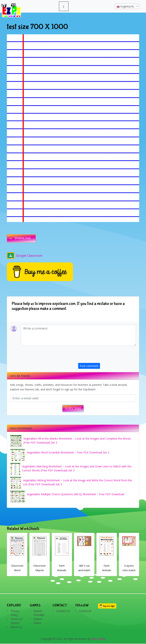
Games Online (38, 621)
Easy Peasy (98, 639)
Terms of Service (16, 621)
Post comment (89, 366)
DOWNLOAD (23, 238)
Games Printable (39, 613)
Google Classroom (25, 256)
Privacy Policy (15, 613)
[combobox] (127, 6)
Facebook (85, 611)
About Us (16, 627)
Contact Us (63, 611)
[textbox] (127, 6)
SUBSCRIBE (73, 408)
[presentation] (107, 355)
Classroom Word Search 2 (40, 570)
